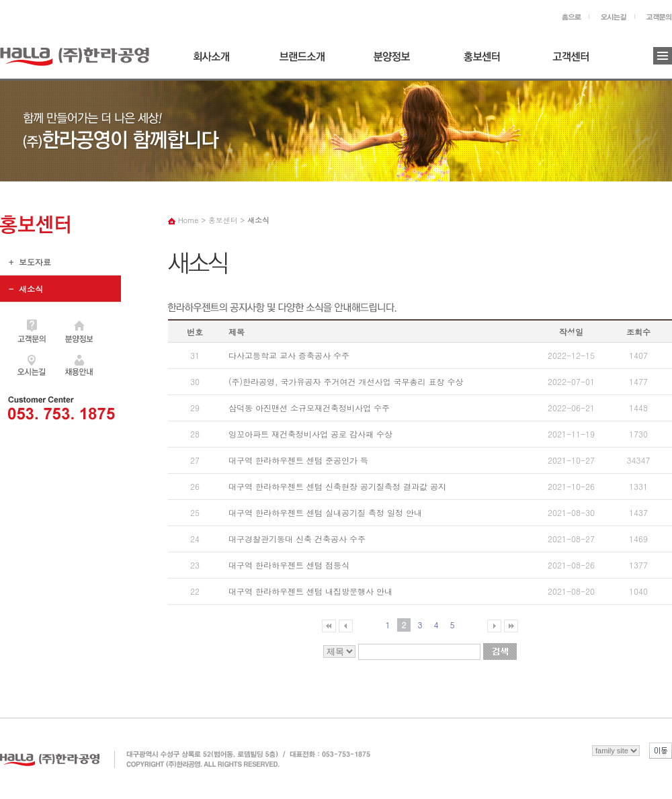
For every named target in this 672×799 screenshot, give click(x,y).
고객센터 (576, 61)
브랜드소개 (306, 61)
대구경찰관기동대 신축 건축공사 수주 (297, 539)
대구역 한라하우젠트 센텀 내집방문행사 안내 (310, 591)
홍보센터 (486, 61)
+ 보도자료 (26, 265)
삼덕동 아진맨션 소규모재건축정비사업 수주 (309, 408)
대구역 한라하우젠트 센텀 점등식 (289, 565)
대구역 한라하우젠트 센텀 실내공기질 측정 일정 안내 (325, 512)
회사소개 (216, 61)
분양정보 (396, 61)
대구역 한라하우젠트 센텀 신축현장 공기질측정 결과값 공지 (337, 486)
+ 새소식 (60, 289)
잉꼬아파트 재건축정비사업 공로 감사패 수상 (310, 434)
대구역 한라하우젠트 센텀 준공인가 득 (298, 460)
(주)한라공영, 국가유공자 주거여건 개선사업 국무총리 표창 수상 (346, 381)
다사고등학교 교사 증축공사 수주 (289, 355)
